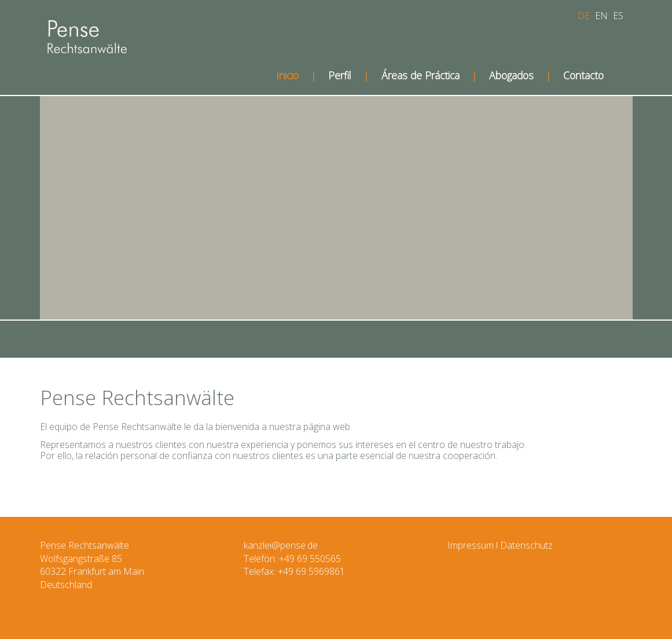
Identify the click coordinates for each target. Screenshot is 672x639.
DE (584, 16)
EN (601, 16)
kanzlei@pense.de (281, 545)
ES (618, 16)
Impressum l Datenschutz (500, 545)
